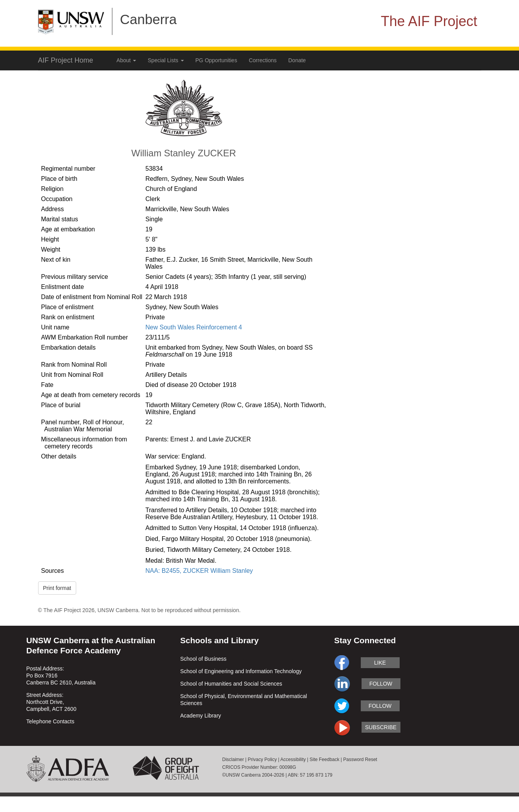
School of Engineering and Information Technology (241, 671)
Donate (297, 60)
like (380, 663)
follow (381, 684)
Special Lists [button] (166, 60)
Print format (57, 588)
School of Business (204, 659)
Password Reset (360, 759)
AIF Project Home (66, 60)
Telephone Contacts (51, 721)
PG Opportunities (216, 60)
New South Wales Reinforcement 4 (194, 327)
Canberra (149, 19)
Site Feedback (324, 759)
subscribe (381, 727)
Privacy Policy (262, 759)
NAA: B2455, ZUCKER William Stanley (199, 571)
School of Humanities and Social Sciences (231, 684)
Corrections (263, 60)
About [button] (126, 60)
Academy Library (201, 716)
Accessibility (293, 759)
